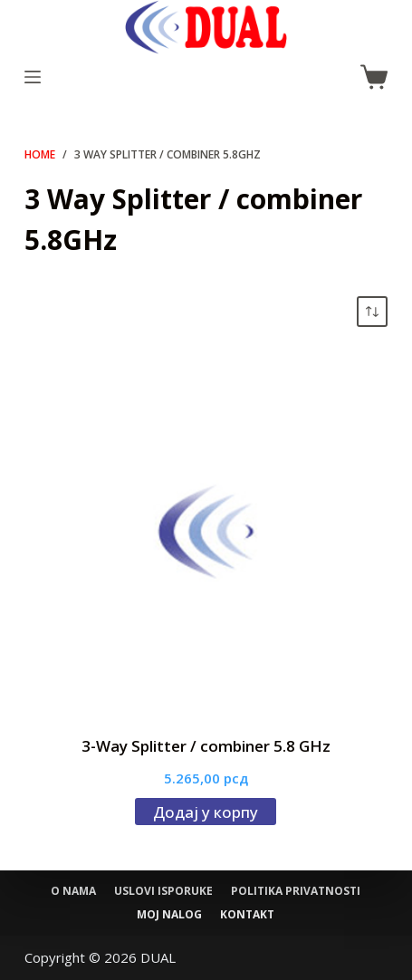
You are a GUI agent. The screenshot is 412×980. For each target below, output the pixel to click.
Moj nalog (169, 915)
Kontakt (247, 915)
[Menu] (33, 77)
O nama (73, 891)
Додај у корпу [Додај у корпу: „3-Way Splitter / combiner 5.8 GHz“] (206, 812)
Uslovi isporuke (163, 891)
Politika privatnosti (296, 891)
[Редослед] (372, 312)
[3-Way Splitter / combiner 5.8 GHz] (206, 531)
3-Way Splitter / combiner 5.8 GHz (206, 746)
